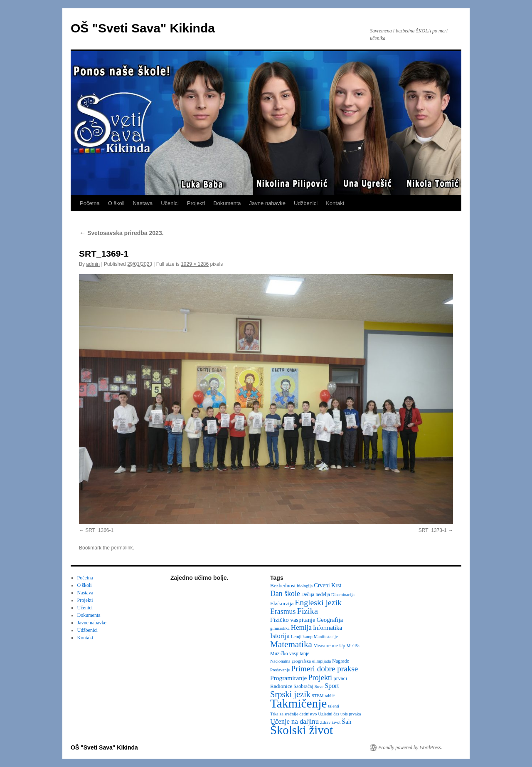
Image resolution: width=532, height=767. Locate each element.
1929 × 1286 (195, 264)
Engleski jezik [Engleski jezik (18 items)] (318, 602)
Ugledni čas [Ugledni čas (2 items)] (329, 714)
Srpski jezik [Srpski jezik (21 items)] (290, 694)
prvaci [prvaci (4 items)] (340, 678)
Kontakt (335, 203)
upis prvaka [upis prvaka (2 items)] (351, 714)
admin (93, 264)
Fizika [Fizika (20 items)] (307, 611)
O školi (116, 203)
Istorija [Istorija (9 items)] (280, 636)
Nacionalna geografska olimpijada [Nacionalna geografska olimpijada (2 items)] (300, 661)
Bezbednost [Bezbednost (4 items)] (283, 585)
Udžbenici (306, 203)
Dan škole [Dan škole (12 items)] (285, 594)
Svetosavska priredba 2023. (121, 233)
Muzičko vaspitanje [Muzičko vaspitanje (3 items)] (290, 653)
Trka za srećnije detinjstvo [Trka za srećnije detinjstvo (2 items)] (293, 714)
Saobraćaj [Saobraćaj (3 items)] (303, 686)
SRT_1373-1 (433, 530)
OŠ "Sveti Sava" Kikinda (143, 28)
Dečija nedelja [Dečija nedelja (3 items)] (316, 594)
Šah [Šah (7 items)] (346, 721)
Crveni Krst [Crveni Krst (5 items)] (328, 585)
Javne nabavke (267, 203)
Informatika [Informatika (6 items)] (328, 628)
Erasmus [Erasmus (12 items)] (283, 611)
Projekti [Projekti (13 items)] (320, 678)
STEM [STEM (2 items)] (318, 696)
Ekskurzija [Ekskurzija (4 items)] (282, 603)
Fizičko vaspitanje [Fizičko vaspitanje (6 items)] (293, 620)
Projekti (196, 203)
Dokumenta (227, 203)
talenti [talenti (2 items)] (334, 706)
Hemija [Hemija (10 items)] (301, 627)
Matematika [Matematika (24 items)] (291, 644)
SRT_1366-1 (99, 530)
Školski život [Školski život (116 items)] (302, 730)
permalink (122, 548)
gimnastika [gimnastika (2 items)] (280, 628)
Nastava (143, 203)
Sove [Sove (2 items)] (319, 687)
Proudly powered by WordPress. (410, 747)
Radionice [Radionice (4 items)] (281, 686)
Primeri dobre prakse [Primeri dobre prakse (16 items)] (324, 669)
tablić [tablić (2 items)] (330, 696)
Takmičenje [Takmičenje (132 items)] (298, 703)
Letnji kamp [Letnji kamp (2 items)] (302, 637)
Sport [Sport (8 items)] (332, 686)
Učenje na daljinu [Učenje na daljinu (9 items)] (294, 721)
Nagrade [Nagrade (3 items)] (341, 661)
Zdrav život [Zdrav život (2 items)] (330, 722)
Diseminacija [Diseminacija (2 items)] (343, 595)
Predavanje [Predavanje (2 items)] (280, 670)
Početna (90, 203)
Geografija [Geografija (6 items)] (330, 620)
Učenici (170, 203)
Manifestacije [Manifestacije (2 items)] (326, 637)
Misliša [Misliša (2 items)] (353, 646)
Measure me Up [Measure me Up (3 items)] (329, 646)
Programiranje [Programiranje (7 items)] (288, 678)
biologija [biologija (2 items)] (305, 586)
